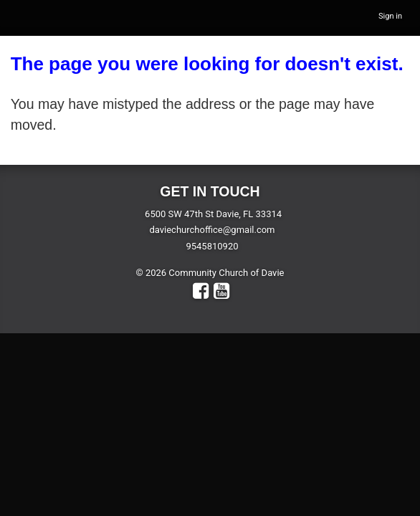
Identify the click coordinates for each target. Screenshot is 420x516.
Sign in (390, 16)
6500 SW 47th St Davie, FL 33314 (213, 214)
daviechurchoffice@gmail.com (212, 230)
